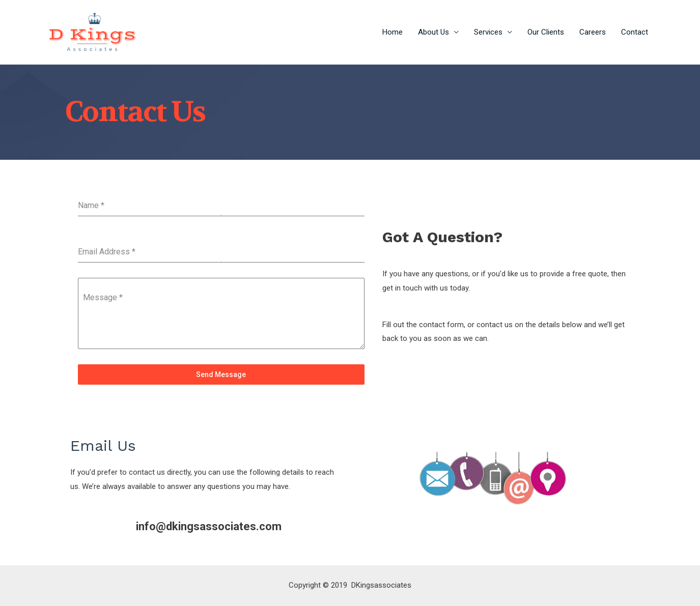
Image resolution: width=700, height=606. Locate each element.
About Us (433, 32)
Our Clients (546, 32)
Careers (593, 32)
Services (488, 32)
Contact (635, 32)
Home (393, 32)
